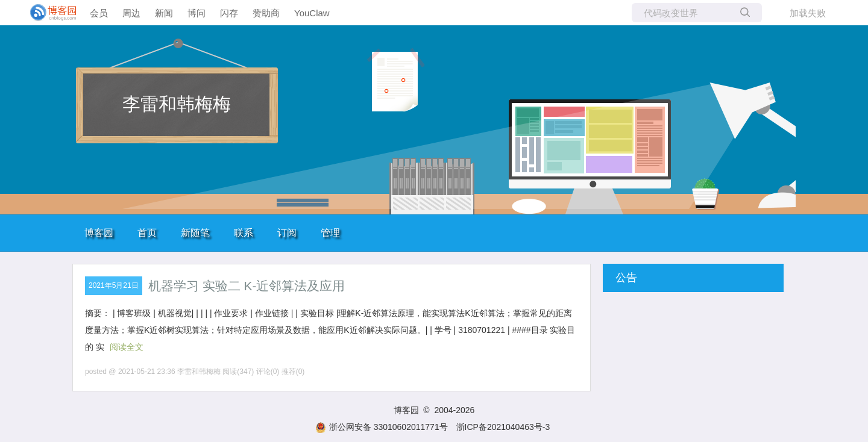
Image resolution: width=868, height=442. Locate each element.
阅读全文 (127, 347)
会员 (99, 13)
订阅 (287, 233)
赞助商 (266, 13)
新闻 (164, 13)
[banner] (48, 13)
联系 (244, 233)
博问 (197, 13)
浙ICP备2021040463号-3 (503, 427)
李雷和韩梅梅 (177, 104)
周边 (131, 13)
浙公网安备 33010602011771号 (382, 427)
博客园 (99, 233)
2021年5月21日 (114, 285)
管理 (330, 233)
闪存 (229, 13)
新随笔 (195, 233)
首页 (147, 233)
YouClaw (312, 13)
